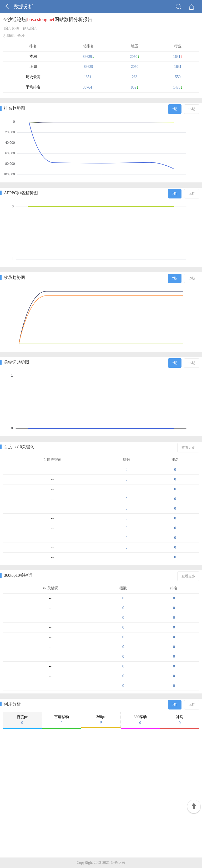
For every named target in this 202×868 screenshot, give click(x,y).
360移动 (140, 720)
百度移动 (62, 720)
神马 (180, 720)
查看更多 (188, 448)
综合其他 (12, 29)
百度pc (22, 720)
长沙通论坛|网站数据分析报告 (47, 19)
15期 (192, 109)
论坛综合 (30, 29)
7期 (175, 109)
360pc (101, 720)
